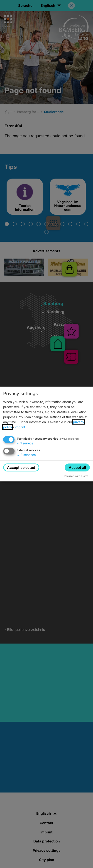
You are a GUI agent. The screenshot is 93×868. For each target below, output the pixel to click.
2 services (26, 455)
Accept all (77, 467)
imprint (20, 427)
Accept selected (21, 467)
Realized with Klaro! (76, 476)
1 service (25, 443)
